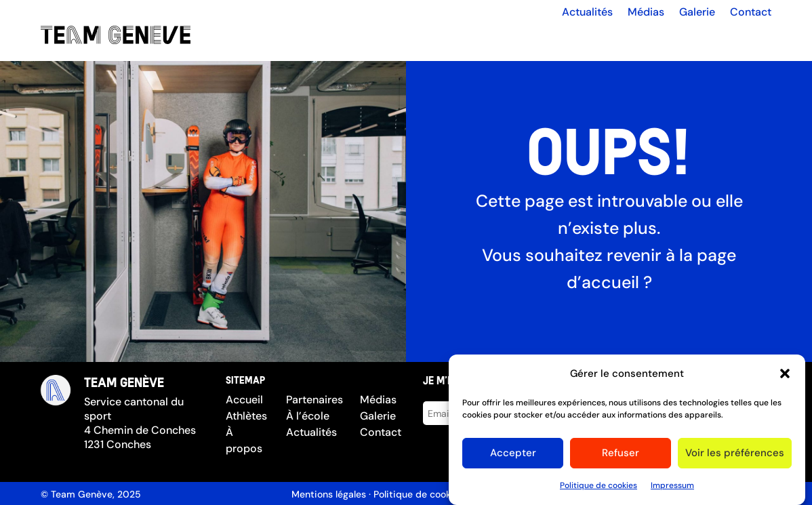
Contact (751, 12)
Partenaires (516, 38)
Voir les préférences (735, 457)
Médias (646, 12)
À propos (446, 38)
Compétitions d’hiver (704, 38)
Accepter (513, 457)
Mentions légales (329, 494)
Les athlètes (361, 38)
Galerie (697, 12)
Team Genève (82, 494)
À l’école (585, 38)
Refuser (621, 457)
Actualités (587, 12)
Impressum (672, 489)
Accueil (292, 38)
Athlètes (246, 416)
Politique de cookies (598, 489)
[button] (785, 378)
